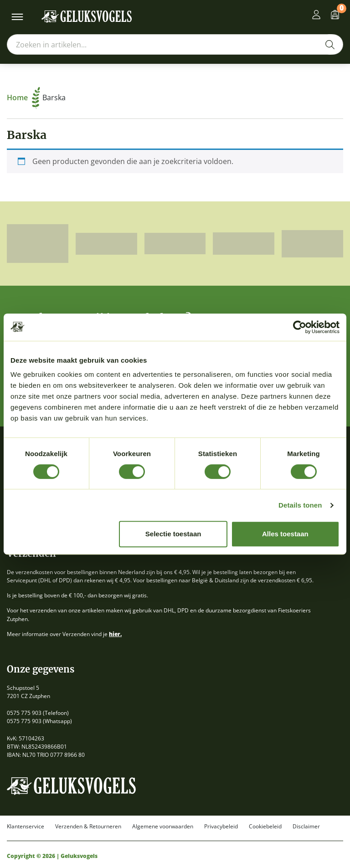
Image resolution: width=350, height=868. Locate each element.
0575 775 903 (24, 713)
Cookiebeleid (265, 827)
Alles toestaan (285, 534)
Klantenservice (26, 827)
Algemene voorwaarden (163, 827)
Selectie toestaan (173, 534)
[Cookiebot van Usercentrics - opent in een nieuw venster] (300, 327)
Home (23, 98)
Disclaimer (306, 827)
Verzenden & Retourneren (88, 827)
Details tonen (300, 505)
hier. (115, 634)
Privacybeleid (221, 827)
